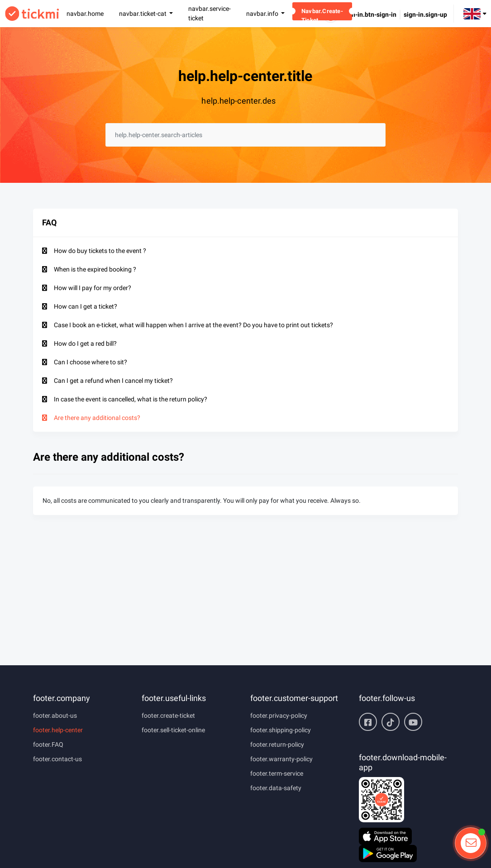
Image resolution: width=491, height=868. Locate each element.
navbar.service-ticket (210, 13)
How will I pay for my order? (93, 288)
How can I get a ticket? (86, 306)
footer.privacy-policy (279, 715)
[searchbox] (245, 135)
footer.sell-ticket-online (173, 730)
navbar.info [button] (263, 14)
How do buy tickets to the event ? (100, 251)
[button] (475, 13)
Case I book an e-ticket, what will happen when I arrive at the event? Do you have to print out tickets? (193, 325)
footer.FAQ (48, 744)
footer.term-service (277, 773)
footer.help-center (58, 730)
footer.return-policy (277, 744)
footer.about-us (55, 715)
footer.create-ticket (168, 715)
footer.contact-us (57, 759)
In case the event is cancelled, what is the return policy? (131, 399)
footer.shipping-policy (281, 730)
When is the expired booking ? (95, 269)
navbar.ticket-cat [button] (143, 14)
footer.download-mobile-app (403, 762)
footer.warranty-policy (281, 759)
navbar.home (85, 14)
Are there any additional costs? (97, 418)
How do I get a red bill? (85, 343)
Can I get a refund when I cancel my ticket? (113, 381)
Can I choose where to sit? (91, 362)
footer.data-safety (276, 788)
